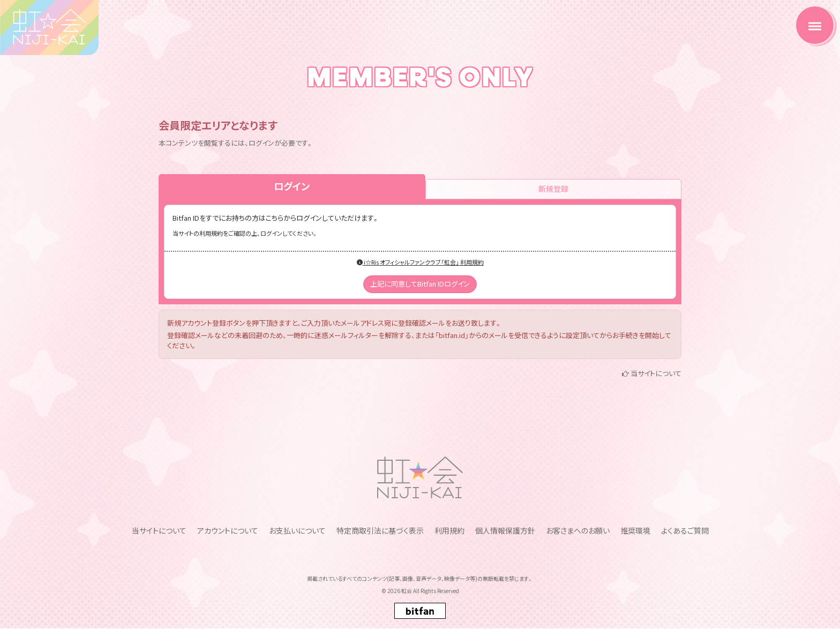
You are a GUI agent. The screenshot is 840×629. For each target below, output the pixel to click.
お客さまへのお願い (578, 530)
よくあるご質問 (685, 530)
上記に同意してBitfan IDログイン (420, 284)
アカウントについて (228, 530)
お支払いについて (297, 530)
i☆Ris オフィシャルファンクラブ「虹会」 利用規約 (420, 262)
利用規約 (449, 530)
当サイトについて (656, 373)
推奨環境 (635, 530)
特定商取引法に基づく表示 (380, 530)
